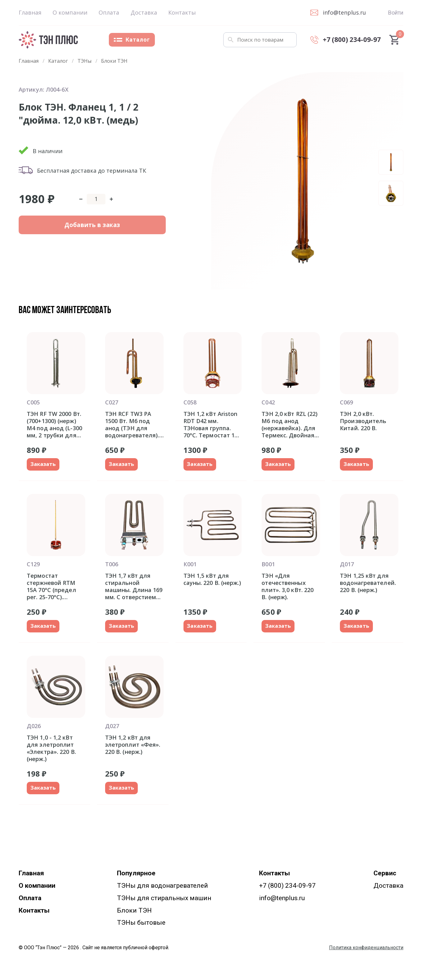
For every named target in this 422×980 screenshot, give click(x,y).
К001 (190, 564)
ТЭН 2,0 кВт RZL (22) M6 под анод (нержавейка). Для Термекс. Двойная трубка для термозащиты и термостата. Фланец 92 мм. (290, 424)
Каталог (132, 40)
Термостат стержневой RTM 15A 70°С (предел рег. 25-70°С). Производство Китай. (51, 587)
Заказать (44, 465)
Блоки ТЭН (114, 61)
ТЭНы (84, 61)
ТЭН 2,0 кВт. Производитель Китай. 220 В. (363, 421)
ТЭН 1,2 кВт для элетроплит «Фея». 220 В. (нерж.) (133, 745)
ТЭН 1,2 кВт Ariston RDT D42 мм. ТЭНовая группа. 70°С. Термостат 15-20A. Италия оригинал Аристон (212, 424)
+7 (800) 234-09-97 (287, 887)
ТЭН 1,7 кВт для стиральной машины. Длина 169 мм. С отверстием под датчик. (134, 587)
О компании (70, 12)
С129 (33, 564)
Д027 (112, 727)
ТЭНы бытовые (141, 924)
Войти (396, 13)
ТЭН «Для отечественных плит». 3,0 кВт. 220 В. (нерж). (288, 587)
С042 (268, 402)
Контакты (182, 12)
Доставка (144, 12)
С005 (33, 402)
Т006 (112, 564)
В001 (268, 564)
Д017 (347, 564)
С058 (190, 402)
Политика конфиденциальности (366, 949)
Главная (30, 12)
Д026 (34, 727)
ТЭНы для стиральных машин (164, 899)
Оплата (109, 12)
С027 (112, 402)
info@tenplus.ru (282, 899)
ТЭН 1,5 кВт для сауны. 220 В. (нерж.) (212, 580)
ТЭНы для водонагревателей (162, 887)
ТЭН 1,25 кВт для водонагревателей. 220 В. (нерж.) (368, 583)
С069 (346, 402)
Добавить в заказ (60, 232)
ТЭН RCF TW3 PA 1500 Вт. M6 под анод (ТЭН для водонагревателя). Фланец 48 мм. (132, 424)
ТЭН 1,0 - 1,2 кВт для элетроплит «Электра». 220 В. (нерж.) (51, 749)
